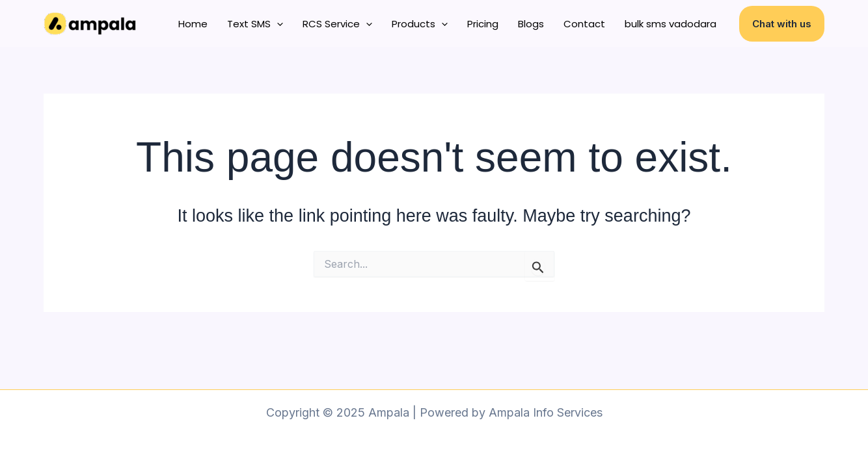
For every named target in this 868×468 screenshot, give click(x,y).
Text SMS (255, 24)
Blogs (531, 24)
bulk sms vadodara (671, 24)
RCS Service (337, 24)
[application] (277, 24)
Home (193, 24)
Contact (584, 24)
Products (420, 24)
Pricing (483, 24)
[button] (782, 24)
